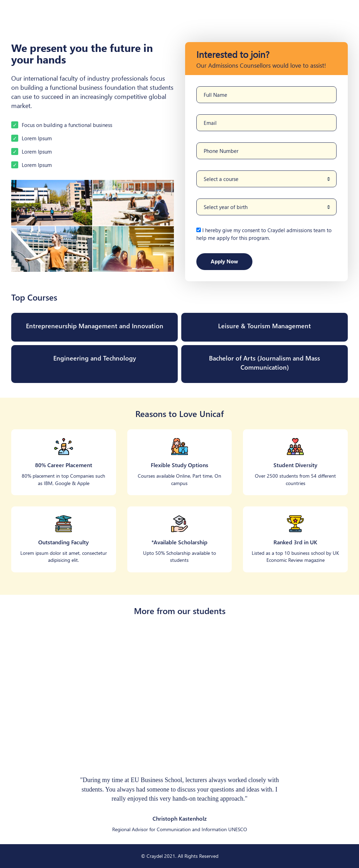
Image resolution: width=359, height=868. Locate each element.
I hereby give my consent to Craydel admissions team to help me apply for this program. (264, 234)
